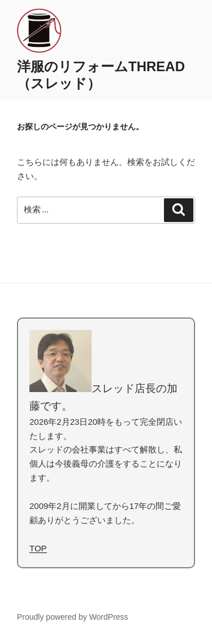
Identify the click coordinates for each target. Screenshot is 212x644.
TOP (38, 548)
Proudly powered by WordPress (73, 617)
